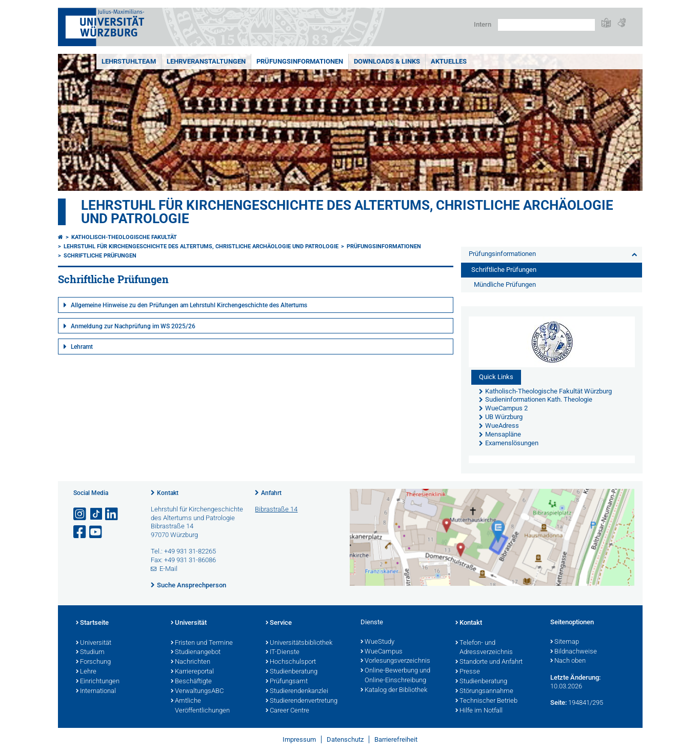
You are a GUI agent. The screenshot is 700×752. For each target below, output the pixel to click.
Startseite (92, 623)
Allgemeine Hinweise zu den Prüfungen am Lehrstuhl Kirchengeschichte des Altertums (189, 305)
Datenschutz (345, 739)
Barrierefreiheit (396, 739)
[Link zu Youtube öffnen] (96, 532)
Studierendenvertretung (302, 701)
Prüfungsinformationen (300, 61)
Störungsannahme (484, 691)
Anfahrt (271, 493)
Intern (483, 24)
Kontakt (168, 493)
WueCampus (382, 652)
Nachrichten (191, 662)
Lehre (86, 672)
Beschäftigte (191, 682)
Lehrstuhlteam (129, 61)
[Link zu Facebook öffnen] (81, 532)
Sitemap (565, 642)
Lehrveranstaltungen (206, 61)
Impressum (299, 739)
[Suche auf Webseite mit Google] (546, 25)
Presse (468, 672)
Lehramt (82, 347)
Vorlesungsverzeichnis (395, 661)
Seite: (558, 702)
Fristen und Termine (202, 643)
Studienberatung (292, 672)
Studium (90, 652)
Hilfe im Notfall (479, 711)
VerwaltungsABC (197, 691)
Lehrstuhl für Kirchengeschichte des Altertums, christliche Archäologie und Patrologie (347, 212)
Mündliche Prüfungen (505, 284)
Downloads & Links (387, 61)
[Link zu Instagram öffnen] (81, 514)
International (96, 691)
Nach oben (568, 661)
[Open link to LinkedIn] (112, 514)
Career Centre (287, 711)
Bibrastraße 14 (276, 509)
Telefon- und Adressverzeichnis (484, 648)
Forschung (93, 662)
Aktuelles (449, 61)
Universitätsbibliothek (299, 643)
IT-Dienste (283, 652)
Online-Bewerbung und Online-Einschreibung (395, 676)
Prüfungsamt (287, 682)
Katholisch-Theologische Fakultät (124, 237)
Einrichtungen (98, 682)
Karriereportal (192, 672)
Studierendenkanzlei (297, 691)
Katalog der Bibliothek (394, 690)
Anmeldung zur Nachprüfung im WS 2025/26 (133, 326)
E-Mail (168, 569)
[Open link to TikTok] (96, 514)
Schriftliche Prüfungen (100, 256)
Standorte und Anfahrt (489, 662)
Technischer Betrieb (486, 701)
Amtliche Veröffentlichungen (200, 706)
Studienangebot (196, 652)
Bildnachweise (574, 652)
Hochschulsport (291, 662)
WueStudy (377, 642)
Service (279, 623)
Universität (94, 643)
